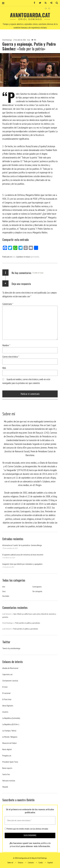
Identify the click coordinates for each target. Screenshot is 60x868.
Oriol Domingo (7, 40)
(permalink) (35, 257)
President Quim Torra (10, 762)
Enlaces (21, 863)
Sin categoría (37, 591)
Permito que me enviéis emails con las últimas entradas (26, 829)
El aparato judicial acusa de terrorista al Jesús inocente (23, 555)
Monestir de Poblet (10, 743)
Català (41, 863)
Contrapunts (37, 587)
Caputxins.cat (7, 674)
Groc (29, 40)
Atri (4, 587)
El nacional (6, 693)
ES (49, 8)
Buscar (56, 3)
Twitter (39, 3)
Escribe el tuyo (38, 273)
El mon (5, 687)
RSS (45, 3)
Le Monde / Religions (10, 737)
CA (46, 8)
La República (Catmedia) (11, 718)
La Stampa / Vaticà (9, 731)
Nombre (6, 345)
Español (50, 863)
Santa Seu (6, 774)
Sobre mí (10, 863)
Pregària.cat (7, 756)
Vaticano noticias (9, 781)
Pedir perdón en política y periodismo (28, 623)
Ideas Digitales (8, 706)
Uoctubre (6, 596)
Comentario (8, 304)
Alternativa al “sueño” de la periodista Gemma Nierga (22, 545)
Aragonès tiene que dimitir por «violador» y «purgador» (22, 564)
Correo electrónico (11, 357)
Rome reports (7, 768)
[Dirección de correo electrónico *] (30, 820)
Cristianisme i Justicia (10, 681)
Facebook (34, 3)
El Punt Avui (7, 699)
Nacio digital (7, 749)
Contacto (31, 863)
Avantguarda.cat (30, 15)
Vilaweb (5, 787)
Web (4, 368)
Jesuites (5, 712)
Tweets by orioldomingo (11, 648)
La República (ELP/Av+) (11, 724)
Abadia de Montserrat (10, 668)
